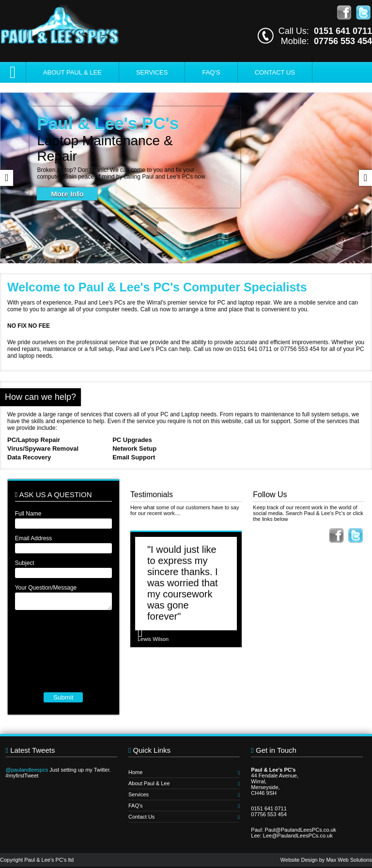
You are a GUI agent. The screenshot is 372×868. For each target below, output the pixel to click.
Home (184, 772)
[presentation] (63, 651)
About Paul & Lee (72, 72)
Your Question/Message (46, 588)
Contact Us (275, 72)
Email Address (34, 538)
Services (152, 72)
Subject (25, 563)
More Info (67, 194)
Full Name (28, 514)
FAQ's (211, 72)
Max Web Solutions (349, 860)
